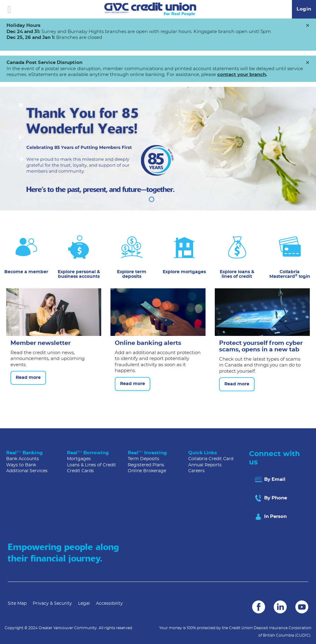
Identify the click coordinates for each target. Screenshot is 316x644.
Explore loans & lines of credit (237, 274)
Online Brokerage (147, 471)
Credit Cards (80, 471)
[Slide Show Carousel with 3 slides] (158, 149)
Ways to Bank (21, 465)
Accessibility (109, 604)
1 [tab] (152, 199)
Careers (196, 471)
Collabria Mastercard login (290, 274)
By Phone (270, 498)
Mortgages (79, 459)
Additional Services (27, 471)
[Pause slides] (21, 105)
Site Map (17, 604)
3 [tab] (164, 199)
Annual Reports (205, 465)
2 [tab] (158, 199)
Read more (26, 378)
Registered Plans (146, 465)
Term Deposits (143, 459)
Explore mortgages (184, 272)
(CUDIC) (303, 635)
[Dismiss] (308, 26)
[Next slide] (21, 159)
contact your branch (242, 75)
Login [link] (304, 9)
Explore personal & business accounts (79, 274)
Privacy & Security (52, 604)
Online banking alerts (148, 343)
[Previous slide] (21, 138)
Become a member (26, 272)
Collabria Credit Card (211, 459)
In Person (270, 517)
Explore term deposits (132, 274)
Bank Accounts (23, 459)
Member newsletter (41, 343)
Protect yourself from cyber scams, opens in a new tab (261, 346)
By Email (270, 480)
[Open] (9, 9)
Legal (84, 604)
